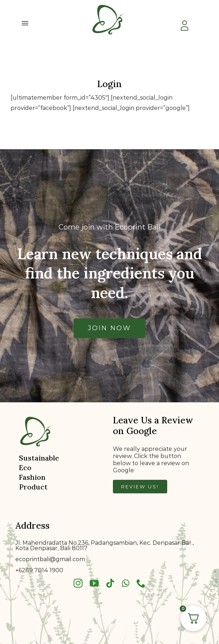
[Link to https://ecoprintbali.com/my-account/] (184, 26)
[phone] (141, 583)
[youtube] (94, 583)
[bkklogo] (110, 4)
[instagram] (78, 583)
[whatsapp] (126, 583)
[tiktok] (110, 583)
